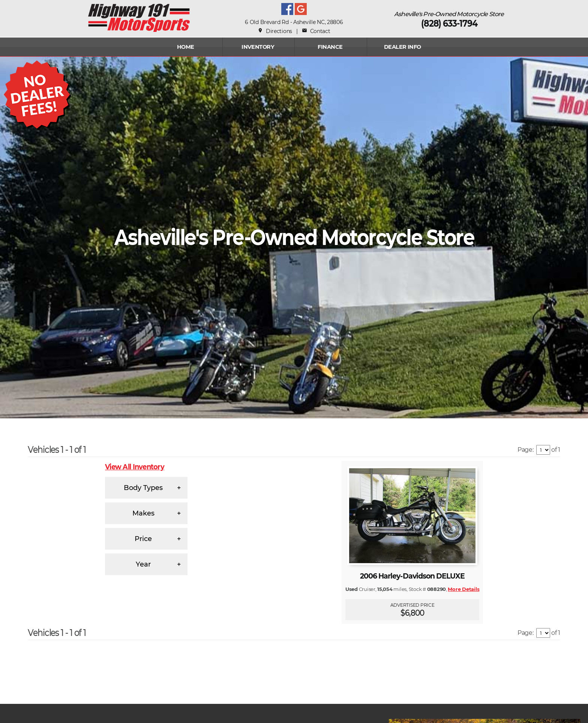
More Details (463, 589)
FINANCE (330, 47)
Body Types (143, 488)
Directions (275, 31)
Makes (143, 513)
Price (143, 539)
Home (186, 47)
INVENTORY (258, 47)
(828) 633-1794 (449, 23)
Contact (316, 31)
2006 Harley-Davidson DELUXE (412, 576)
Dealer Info (403, 47)
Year (143, 564)
